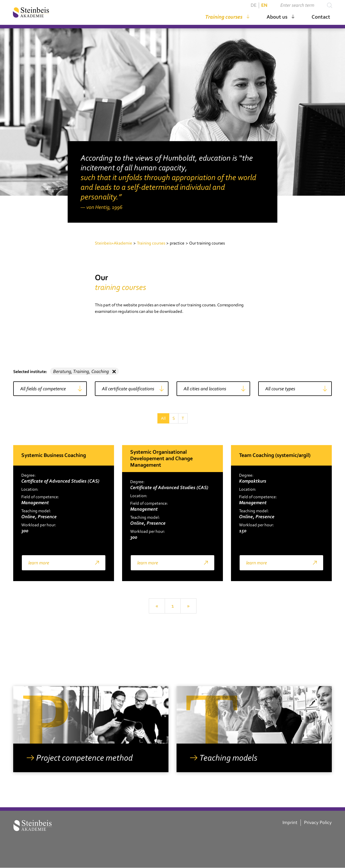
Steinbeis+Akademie (113, 243)
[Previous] (157, 606)
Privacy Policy (318, 823)
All (163, 418)
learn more (39, 563)
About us (276, 17)
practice (177, 243)
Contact (320, 17)
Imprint (290, 823)
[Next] (188, 606)
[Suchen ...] (301, 6)
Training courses (223, 17)
